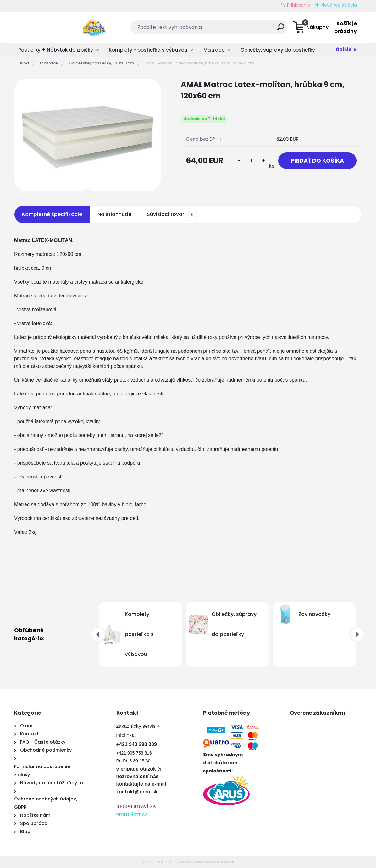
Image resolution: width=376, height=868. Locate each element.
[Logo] (53, 27)
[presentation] (98, 634)
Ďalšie (344, 50)
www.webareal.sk (213, 862)
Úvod (24, 63)
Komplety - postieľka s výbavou (148, 50)
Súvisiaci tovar (172, 214)
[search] (250, 29)
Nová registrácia (339, 5)
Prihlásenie (299, 5)
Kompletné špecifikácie (52, 214)
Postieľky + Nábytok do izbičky (56, 50)
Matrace (214, 50)
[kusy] (252, 161)
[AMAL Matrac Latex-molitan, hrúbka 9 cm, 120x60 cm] (87, 135)
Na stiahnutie (114, 214)
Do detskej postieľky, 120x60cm (101, 63)
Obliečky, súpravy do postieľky (278, 50)
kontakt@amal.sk (137, 792)
